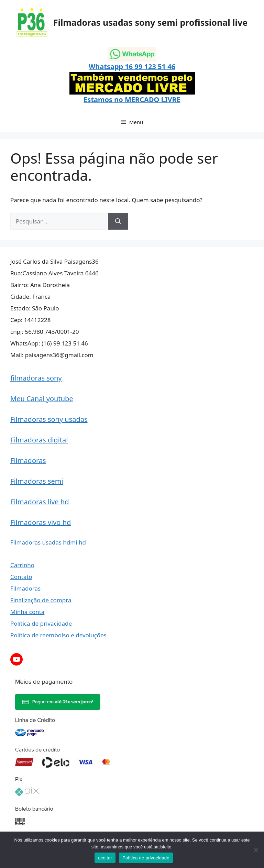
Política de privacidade (41, 623)
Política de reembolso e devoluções (58, 635)
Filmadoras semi (37, 481)
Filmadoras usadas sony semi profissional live (150, 22)
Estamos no (104, 100)
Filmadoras (28, 460)
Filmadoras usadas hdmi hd (48, 542)
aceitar (105, 858)
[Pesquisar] (118, 221)
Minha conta (27, 612)
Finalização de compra (41, 600)
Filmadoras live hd (40, 502)
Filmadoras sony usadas (49, 419)
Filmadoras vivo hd (41, 522)
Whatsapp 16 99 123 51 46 (132, 67)
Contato (21, 577)
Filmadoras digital (39, 440)
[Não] (255, 850)
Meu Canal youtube (42, 399)
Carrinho (22, 565)
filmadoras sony (36, 378)
